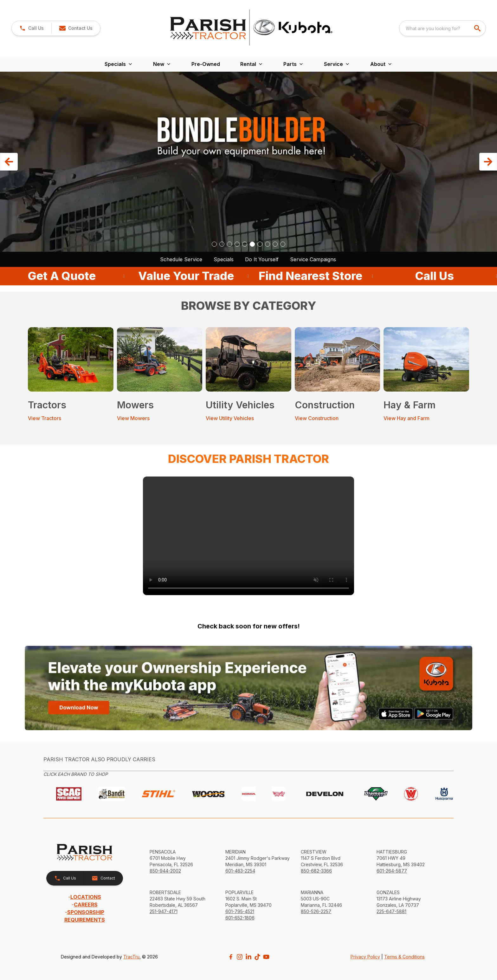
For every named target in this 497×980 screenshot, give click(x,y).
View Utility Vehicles (230, 418)
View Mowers (133, 418)
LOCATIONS (86, 897)
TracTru (131, 957)
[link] (32, 28)
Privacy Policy (365, 957)
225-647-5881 (391, 911)
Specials (224, 259)
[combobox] (442, 28)
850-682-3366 (316, 871)
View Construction (317, 418)
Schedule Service (181, 259)
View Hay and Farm (407, 418)
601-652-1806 (240, 918)
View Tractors (45, 418)
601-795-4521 (240, 911)
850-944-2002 (165, 871)
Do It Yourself (262, 259)
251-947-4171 (164, 911)
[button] (76, 28)
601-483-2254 (240, 871)
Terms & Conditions (404, 957)
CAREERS (86, 905)
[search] (478, 28)
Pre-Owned (206, 64)
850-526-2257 (316, 911)
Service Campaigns (313, 259)
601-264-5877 (392, 871)
